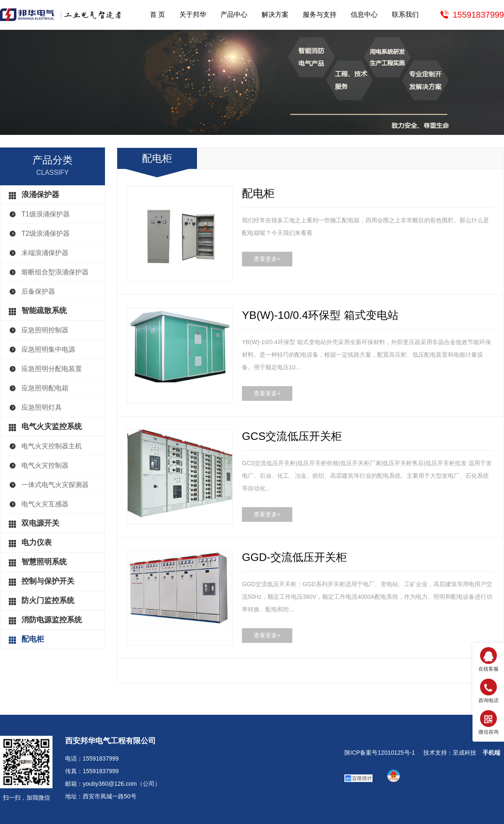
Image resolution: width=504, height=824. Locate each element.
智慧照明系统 (44, 562)
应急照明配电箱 (45, 388)
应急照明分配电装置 (52, 369)
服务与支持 (320, 14)
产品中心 (234, 14)
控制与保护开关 (48, 581)
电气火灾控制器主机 (52, 446)
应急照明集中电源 (48, 349)
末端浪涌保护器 (45, 253)
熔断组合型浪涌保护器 (55, 272)
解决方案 (275, 14)
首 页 (157, 14)
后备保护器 (38, 291)
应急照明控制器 (45, 330)
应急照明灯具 (42, 407)
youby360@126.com (110, 784)
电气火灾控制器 (45, 465)
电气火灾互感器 (45, 504)
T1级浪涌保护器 (46, 214)
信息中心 (364, 14)
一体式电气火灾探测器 (55, 485)
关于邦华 (193, 14)
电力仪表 (37, 542)
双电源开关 (40, 523)
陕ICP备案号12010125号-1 (380, 753)
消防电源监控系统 (52, 620)
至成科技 (465, 753)
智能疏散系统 (44, 311)
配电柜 (33, 639)
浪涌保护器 (40, 195)
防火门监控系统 (48, 600)
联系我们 (405, 14)
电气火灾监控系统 (52, 426)
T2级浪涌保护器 (46, 233)
